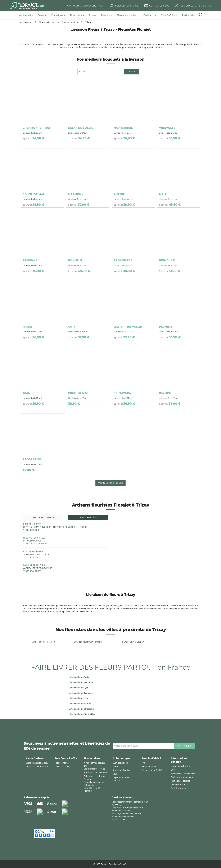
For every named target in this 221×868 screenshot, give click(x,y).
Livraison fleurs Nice (79, 698)
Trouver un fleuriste (122, 770)
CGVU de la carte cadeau (37, 767)
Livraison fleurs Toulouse (81, 693)
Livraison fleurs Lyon (79, 688)
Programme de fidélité (152, 770)
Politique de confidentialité (183, 774)
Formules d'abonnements (96, 772)
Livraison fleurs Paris (79, 677)
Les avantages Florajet (94, 769)
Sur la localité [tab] (43, 517)
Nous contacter (149, 767)
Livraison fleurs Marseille (81, 682)
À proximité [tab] (88, 517)
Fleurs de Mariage (63, 767)
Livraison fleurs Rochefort (43, 642)
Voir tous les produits (110, 483)
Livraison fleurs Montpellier (82, 714)
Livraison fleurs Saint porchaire (88, 642)
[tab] (27, 15)
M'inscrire (185, 746)
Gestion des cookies (180, 785)
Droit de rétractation (180, 788)
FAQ (144, 763)
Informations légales (180, 766)
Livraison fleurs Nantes (80, 704)
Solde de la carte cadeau (37, 763)
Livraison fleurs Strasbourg (82, 709)
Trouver (132, 72)
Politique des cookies (180, 781)
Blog (115, 774)
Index (115, 767)
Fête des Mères (62, 763)
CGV (173, 770)
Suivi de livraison (120, 763)
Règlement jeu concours (182, 777)
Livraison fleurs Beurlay (133, 642)
